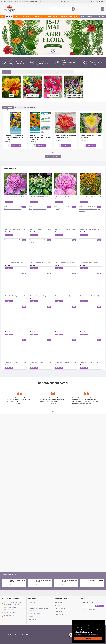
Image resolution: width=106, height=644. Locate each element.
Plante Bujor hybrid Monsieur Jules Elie (15, 175)
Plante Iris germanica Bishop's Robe (64, 241)
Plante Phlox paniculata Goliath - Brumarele (66, 308)
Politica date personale (91, 634)
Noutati (35, 86)
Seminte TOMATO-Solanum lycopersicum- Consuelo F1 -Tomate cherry (91, 341)
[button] (99, 634)
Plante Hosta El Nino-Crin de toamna (90, 241)
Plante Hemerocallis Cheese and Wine (91, 115)
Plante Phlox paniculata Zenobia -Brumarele (41, 308)
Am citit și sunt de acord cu (91, 610)
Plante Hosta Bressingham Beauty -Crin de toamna (16, 275)
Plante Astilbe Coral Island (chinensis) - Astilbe (66, 275)
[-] (9, 125)
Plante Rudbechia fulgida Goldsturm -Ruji (91, 175)
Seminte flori (58, 51)
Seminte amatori (32, 74)
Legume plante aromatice (91, 51)
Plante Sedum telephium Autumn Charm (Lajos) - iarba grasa (16, 208)
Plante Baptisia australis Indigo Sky (39, 275)
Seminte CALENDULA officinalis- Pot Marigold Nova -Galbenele (41, 116)
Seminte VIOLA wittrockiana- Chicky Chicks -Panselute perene (16, 116)
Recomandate (13, 86)
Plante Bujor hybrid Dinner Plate (63, 175)
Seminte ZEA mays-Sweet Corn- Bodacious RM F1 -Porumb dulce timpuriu (91, 308)
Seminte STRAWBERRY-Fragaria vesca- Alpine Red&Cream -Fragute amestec (91, 208)
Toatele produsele (52, 135)
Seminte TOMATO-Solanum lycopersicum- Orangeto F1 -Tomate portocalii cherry (41, 341)
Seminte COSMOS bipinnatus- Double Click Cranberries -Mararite (70, 580)
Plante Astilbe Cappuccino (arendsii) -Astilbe (16, 308)
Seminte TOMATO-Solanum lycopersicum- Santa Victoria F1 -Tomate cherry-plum (16, 341)
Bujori (43, 51)
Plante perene (53, 74)
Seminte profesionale (74, 74)
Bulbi (11, 74)
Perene (72, 51)
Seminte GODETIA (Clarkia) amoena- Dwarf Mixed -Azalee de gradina (96, 580)
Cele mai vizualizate (9, 575)
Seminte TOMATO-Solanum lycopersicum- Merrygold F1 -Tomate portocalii (66, 341)
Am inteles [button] (88, 638)
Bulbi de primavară (26, 51)
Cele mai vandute (57, 86)
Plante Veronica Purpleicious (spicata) (65, 208)
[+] (9, 124)
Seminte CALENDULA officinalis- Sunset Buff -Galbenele (44, 580)
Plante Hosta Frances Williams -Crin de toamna (41, 175)
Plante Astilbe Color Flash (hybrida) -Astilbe (91, 275)
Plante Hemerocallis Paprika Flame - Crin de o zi (66, 115)
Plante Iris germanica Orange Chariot (40, 241)
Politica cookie (79, 634)
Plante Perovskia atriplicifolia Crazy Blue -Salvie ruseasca (41, 208)
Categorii (9, 51)
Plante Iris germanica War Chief (13, 241)
